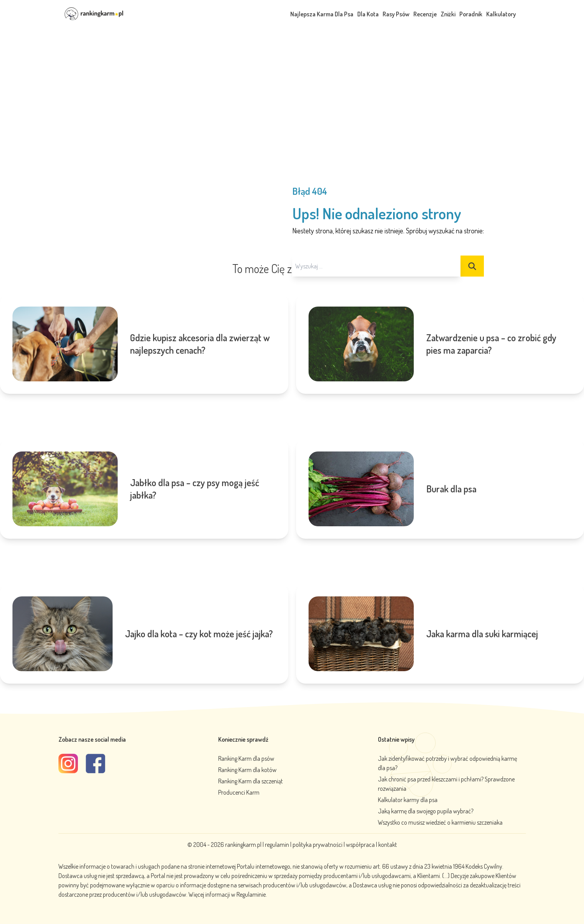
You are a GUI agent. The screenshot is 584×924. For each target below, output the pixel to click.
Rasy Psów (396, 14)
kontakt (388, 845)
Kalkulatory (501, 14)
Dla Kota (368, 14)
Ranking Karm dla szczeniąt (251, 781)
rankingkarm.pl (243, 845)
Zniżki (448, 14)
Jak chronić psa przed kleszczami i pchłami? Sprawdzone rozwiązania (446, 784)
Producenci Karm (239, 792)
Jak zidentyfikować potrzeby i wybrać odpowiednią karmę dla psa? (447, 763)
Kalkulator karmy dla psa (408, 800)
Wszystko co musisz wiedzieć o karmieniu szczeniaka (440, 822)
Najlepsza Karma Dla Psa (322, 14)
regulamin (278, 845)
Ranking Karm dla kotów (247, 770)
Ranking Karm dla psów (246, 758)
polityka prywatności (318, 845)
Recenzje (425, 14)
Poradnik (471, 14)
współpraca (360, 845)
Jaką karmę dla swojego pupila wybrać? (426, 811)
